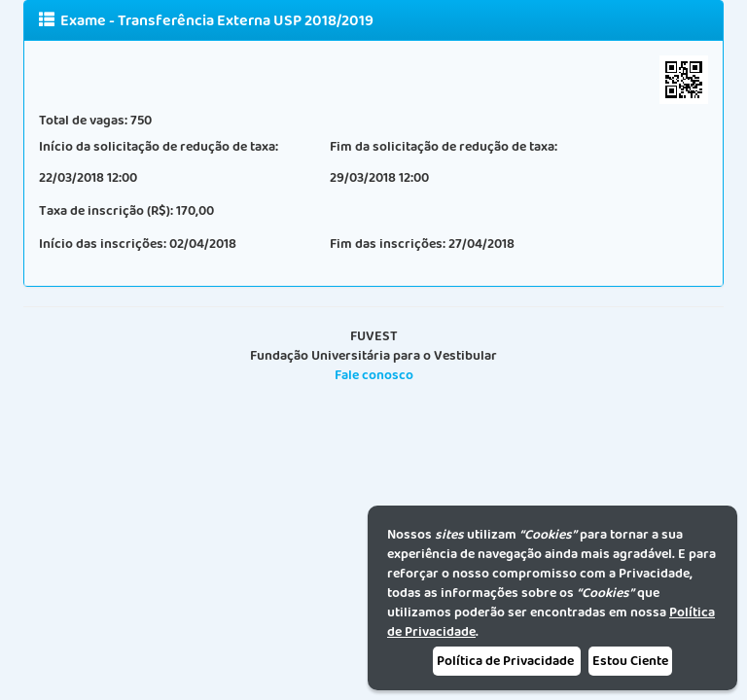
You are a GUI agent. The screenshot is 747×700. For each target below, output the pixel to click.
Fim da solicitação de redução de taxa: (444, 147)
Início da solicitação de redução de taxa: (159, 147)
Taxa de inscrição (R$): (106, 211)
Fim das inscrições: (388, 244)
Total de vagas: (83, 121)
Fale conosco (374, 375)
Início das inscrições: (103, 244)
